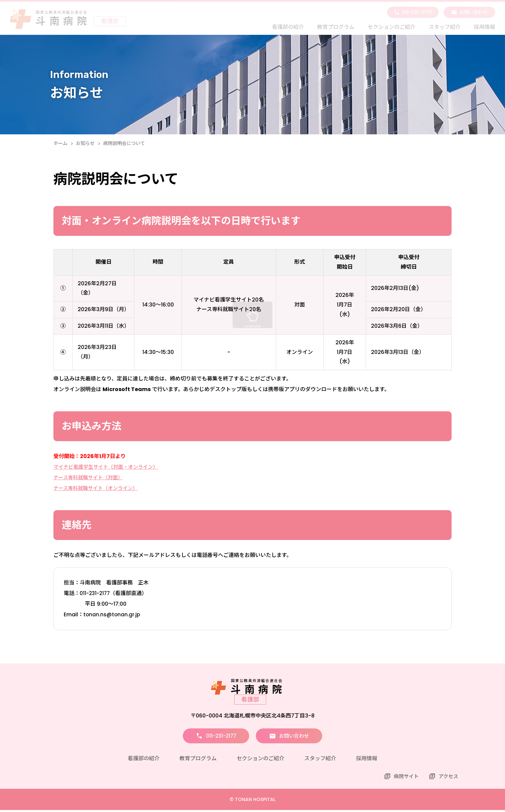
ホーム (60, 143)
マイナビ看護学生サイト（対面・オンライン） (109, 467)
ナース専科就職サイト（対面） (90, 477)
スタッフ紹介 (445, 27)
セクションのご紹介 (392, 27)
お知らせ (85, 143)
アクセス (448, 778)
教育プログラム (336, 27)
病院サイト (404, 778)
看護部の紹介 (288, 27)
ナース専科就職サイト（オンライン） (98, 488)
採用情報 (484, 27)
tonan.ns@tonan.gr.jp (113, 614)
